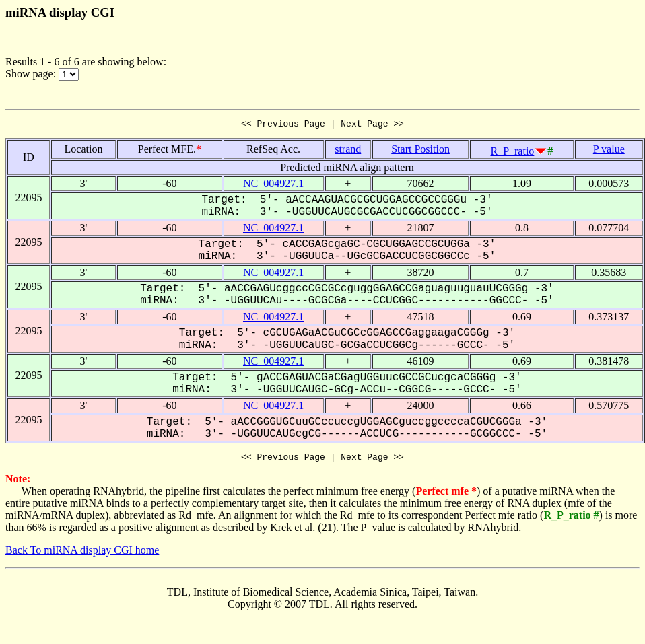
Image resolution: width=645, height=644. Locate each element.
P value (609, 151)
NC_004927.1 (273, 185)
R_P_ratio (512, 153)
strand (348, 151)
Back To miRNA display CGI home (82, 554)
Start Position (420, 151)
